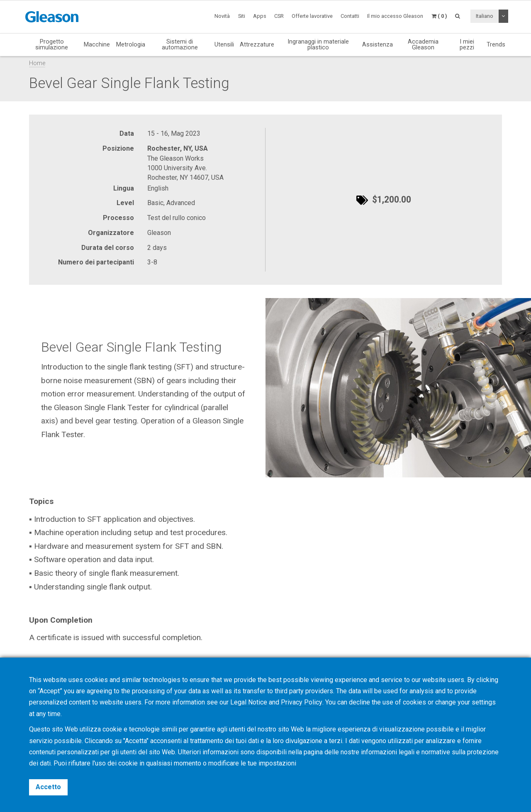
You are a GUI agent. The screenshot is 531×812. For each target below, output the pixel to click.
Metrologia (131, 44)
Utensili (224, 44)
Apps (260, 16)
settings (483, 703)
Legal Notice (249, 703)
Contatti (350, 16)
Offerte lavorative (312, 16)
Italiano (485, 16)
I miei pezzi (467, 45)
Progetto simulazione (52, 45)
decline (359, 703)
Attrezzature (257, 44)
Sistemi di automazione (180, 45)
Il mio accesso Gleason (395, 16)
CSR (279, 16)
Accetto (48, 787)
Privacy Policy (301, 703)
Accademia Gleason (423, 45)
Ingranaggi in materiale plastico (318, 45)
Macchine (97, 44)
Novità (222, 16)
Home (37, 63)
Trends (496, 44)
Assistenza (378, 44)
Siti (242, 16)
